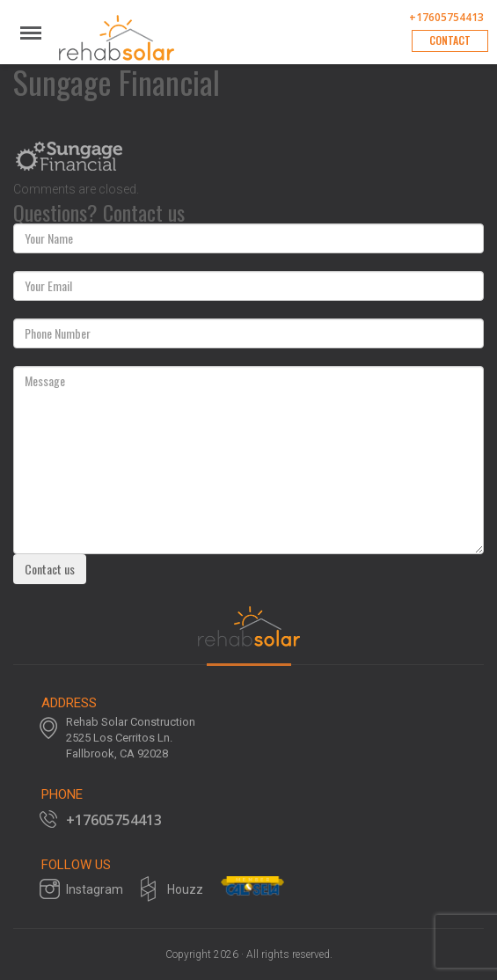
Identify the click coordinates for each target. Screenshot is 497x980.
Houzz (185, 889)
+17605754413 (446, 18)
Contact (450, 40)
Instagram (95, 889)
